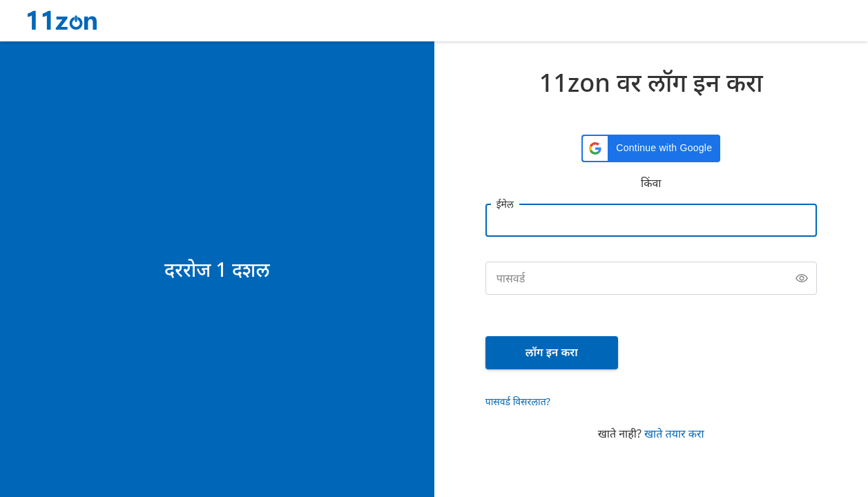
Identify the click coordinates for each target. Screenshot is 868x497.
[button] (651, 148)
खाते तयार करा (674, 433)
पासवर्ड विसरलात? (518, 401)
